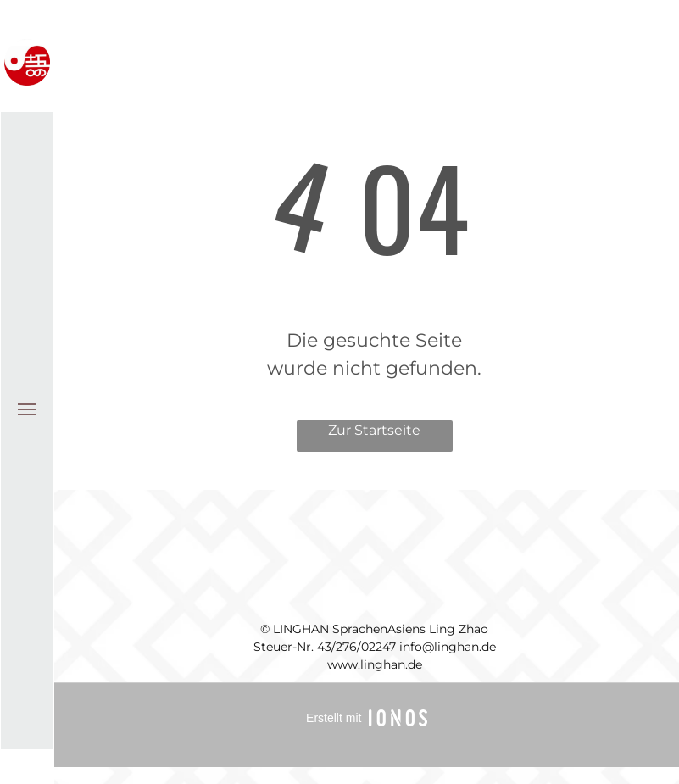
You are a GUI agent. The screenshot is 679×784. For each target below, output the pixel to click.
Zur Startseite (374, 430)
